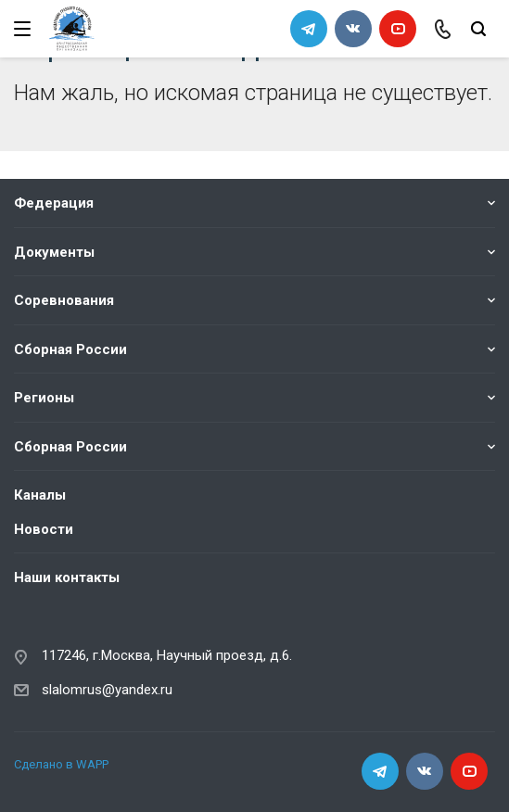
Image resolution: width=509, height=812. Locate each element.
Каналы (40, 495)
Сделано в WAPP (61, 763)
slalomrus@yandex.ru (107, 689)
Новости (44, 528)
